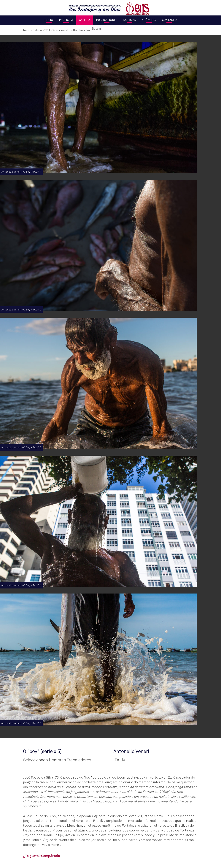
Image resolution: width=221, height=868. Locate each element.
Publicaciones (107, 20)
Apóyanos (149, 20)
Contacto (169, 20)
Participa (66, 20)
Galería (85, 20)
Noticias (130, 20)
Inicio (49, 20)
